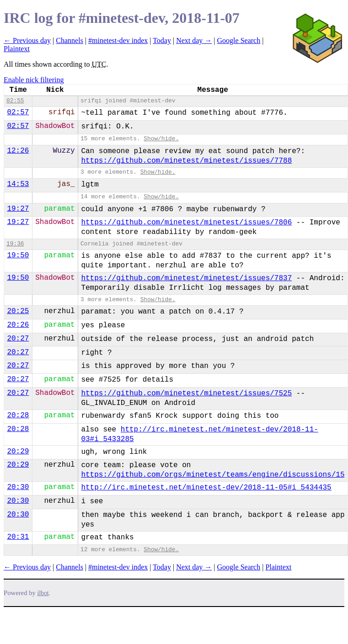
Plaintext (17, 49)
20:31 (18, 537)
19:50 (18, 255)
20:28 (18, 415)
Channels (70, 40)
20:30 (18, 487)
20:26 (18, 325)
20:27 (18, 339)
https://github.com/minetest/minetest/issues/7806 (186, 223)
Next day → (194, 40)
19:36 (15, 244)
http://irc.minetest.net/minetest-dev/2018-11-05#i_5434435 (206, 488)
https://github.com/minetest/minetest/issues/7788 (186, 161)
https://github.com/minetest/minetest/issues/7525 (186, 394)
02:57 (18, 112)
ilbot (43, 593)
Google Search (239, 40)
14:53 (18, 184)
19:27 (18, 209)
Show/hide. (161, 139)
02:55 (15, 101)
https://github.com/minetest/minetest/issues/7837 (186, 278)
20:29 (18, 452)
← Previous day (27, 40)
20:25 (18, 311)
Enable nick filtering (34, 80)
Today (162, 40)
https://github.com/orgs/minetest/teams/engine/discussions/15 (213, 475)
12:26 (18, 151)
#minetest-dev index (118, 40)
